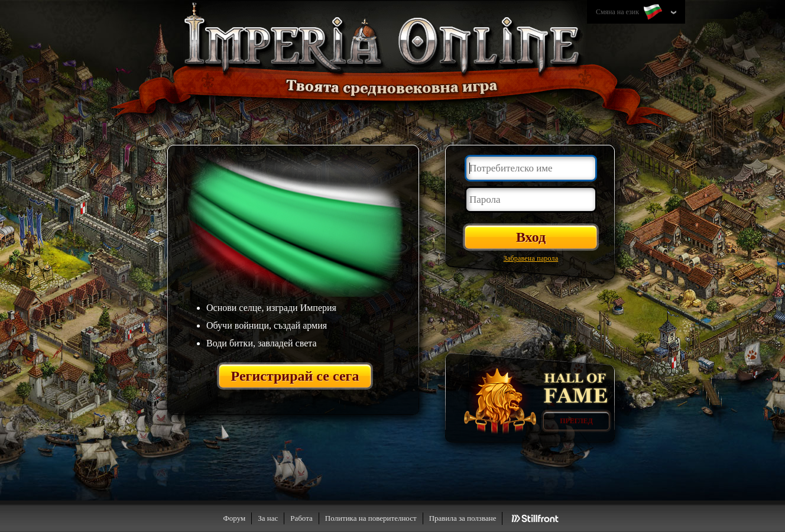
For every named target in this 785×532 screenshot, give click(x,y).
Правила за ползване (463, 518)
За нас (268, 518)
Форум (235, 518)
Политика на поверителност (371, 518)
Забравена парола (531, 258)
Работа (301, 518)
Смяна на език (630, 12)
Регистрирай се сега (295, 376)
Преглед (576, 421)
